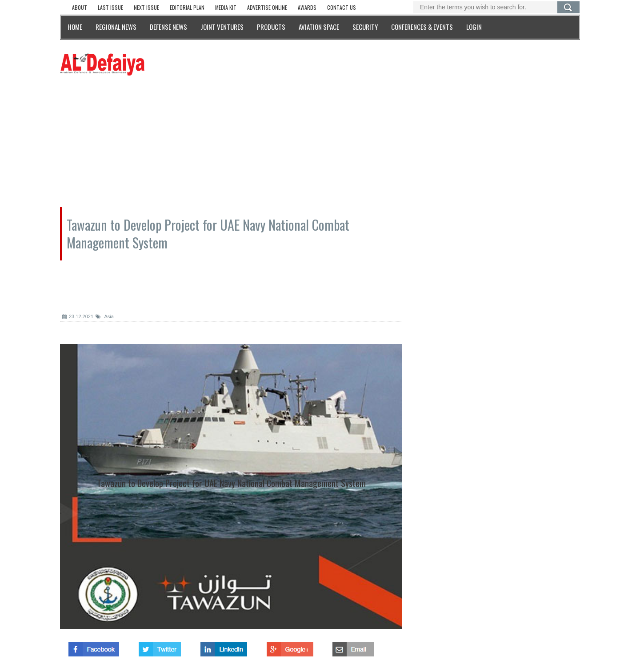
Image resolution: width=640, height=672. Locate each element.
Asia (105, 316)
